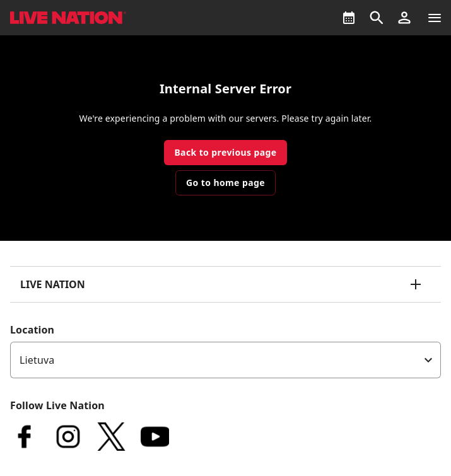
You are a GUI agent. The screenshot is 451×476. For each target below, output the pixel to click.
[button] (404, 18)
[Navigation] (435, 18)
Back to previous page (225, 152)
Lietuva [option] (37, 360)
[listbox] (225, 360)
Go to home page (225, 183)
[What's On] (349, 18)
